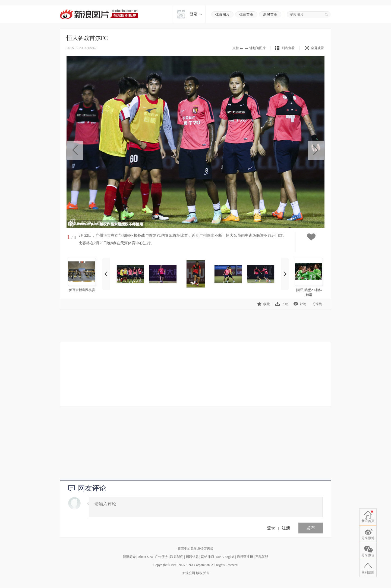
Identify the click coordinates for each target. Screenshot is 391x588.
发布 (311, 528)
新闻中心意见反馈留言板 (195, 549)
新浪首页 (270, 15)
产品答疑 (262, 557)
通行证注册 (245, 557)
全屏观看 (314, 48)
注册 (286, 528)
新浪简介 (129, 557)
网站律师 (207, 557)
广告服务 (162, 557)
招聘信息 (192, 557)
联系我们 (177, 557)
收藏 (264, 304)
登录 (271, 528)
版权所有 (203, 573)
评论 (300, 304)
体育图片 (222, 15)
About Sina (145, 557)
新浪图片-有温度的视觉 (99, 14)
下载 (282, 304)
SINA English (225, 557)
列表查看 (288, 48)
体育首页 (246, 15)
